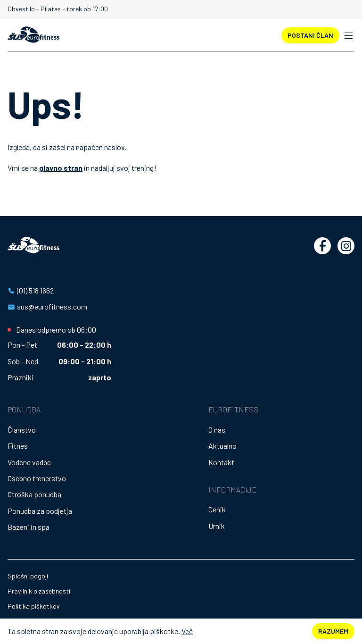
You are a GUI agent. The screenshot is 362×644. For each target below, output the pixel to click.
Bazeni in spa (29, 527)
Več (187, 631)
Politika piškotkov (34, 606)
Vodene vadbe (29, 462)
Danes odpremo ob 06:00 (56, 330)
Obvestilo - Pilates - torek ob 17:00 (58, 9)
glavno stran (61, 168)
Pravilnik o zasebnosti (39, 591)
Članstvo (22, 430)
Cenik (217, 509)
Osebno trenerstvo (37, 478)
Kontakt (221, 462)
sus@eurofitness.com (52, 306)
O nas (217, 430)
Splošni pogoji (28, 576)
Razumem (333, 631)
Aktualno (222, 446)
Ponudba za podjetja (40, 511)
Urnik (217, 526)
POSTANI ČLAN (310, 35)
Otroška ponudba (34, 494)
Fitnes (18, 446)
